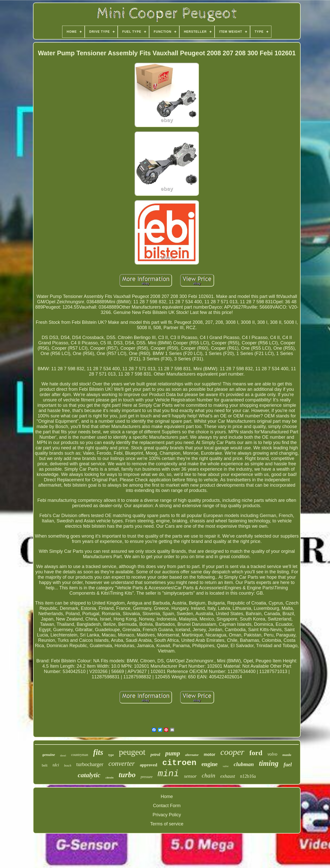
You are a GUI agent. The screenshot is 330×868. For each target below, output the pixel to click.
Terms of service (167, 824)
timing (269, 763)
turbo (127, 775)
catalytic (89, 775)
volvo (272, 754)
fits (98, 752)
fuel (288, 765)
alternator (192, 755)
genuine (49, 755)
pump (172, 753)
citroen (179, 763)
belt (45, 765)
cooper (232, 752)
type (111, 755)
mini (168, 774)
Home (167, 796)
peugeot (132, 752)
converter (122, 764)
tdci (56, 765)
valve (226, 766)
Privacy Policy (167, 815)
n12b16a (248, 776)
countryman (80, 755)
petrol (155, 755)
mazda (287, 755)
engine (210, 764)
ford (256, 753)
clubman (244, 764)
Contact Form (167, 806)
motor (209, 755)
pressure (146, 777)
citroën (110, 777)
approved (149, 765)
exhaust (228, 776)
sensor (190, 776)
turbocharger (90, 764)
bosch (68, 766)
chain (208, 775)
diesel (63, 756)
